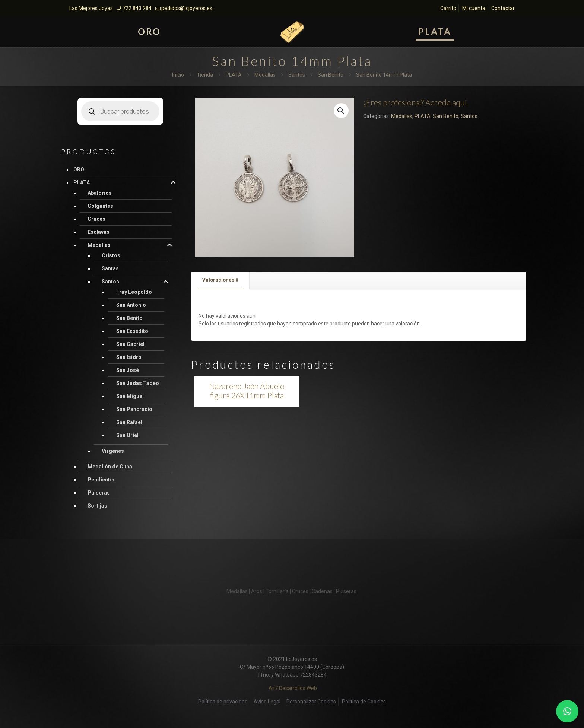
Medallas (265, 75)
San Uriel (127, 435)
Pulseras (99, 493)
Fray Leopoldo (134, 292)
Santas (110, 268)
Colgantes (100, 206)
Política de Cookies (364, 702)
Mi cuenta (474, 8)
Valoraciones (220, 280)
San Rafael (129, 422)
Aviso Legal (267, 702)
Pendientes (102, 480)
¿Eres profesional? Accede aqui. (416, 102)
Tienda (205, 75)
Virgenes (113, 451)
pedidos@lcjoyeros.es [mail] (187, 8)
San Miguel (130, 396)
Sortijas (97, 506)
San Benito (331, 75)
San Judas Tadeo (138, 383)
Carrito (448, 8)
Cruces (96, 219)
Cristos (111, 255)
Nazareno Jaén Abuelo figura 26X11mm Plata (247, 391)
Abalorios (100, 193)
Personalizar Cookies (311, 702)
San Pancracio (134, 409)
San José (128, 370)
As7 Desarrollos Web (293, 688)
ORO (79, 169)
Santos (297, 75)
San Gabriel (130, 344)
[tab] (220, 280)
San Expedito (132, 331)
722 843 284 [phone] (137, 8)
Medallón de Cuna (110, 467)
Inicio (178, 75)
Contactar (503, 8)
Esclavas (99, 232)
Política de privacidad (223, 702)
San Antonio (131, 305)
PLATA (234, 75)
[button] (341, 111)
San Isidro (129, 357)
